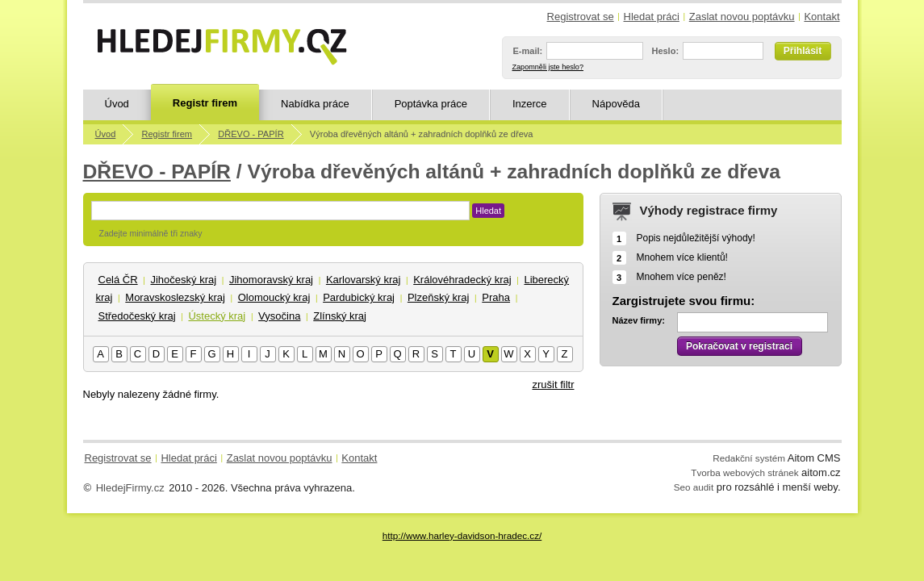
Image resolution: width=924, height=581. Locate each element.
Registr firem (205, 103)
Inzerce (530, 104)
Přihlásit (803, 51)
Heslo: (665, 51)
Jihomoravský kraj (271, 280)
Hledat (488, 211)
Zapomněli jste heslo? (548, 67)
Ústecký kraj (217, 316)
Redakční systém (749, 458)
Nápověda (616, 104)
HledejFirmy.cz (130, 488)
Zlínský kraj (340, 316)
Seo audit (694, 487)
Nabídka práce (315, 104)
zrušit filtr (554, 385)
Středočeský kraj (137, 316)
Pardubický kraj (359, 297)
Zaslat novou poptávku (742, 17)
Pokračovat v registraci (739, 346)
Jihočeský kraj (183, 280)
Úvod (117, 104)
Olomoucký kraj (274, 297)
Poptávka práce (431, 104)
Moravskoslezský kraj (175, 297)
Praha (496, 297)
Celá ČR (118, 280)
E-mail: (528, 51)
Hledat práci (652, 17)
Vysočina (279, 316)
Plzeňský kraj (439, 297)
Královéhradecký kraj (462, 280)
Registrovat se (581, 17)
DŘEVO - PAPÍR (251, 134)
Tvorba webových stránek (744, 472)
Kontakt (822, 17)
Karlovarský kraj (363, 280)
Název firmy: (639, 320)
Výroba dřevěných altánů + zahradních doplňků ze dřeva (422, 134)
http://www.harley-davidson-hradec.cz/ (462, 535)
